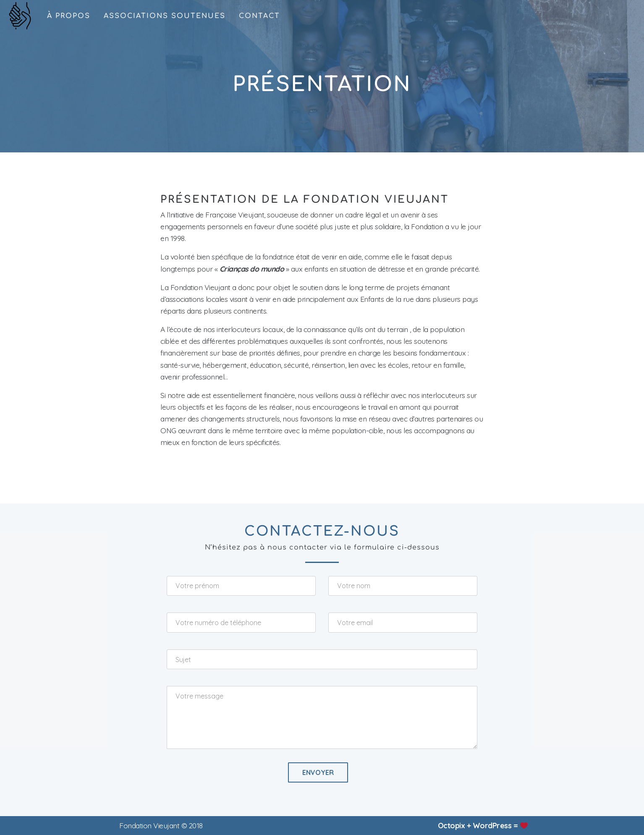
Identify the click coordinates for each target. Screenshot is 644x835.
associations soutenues (165, 16)
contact (259, 16)
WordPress (492, 825)
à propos (69, 16)
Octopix (452, 825)
